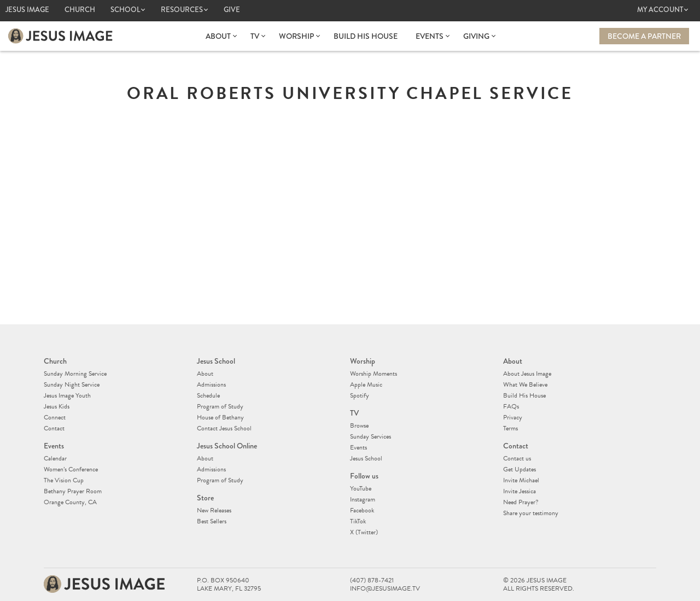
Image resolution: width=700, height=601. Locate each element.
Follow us (364, 476)
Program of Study (220, 406)
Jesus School (216, 361)
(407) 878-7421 (372, 580)
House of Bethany (220, 417)
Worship (296, 36)
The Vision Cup (64, 480)
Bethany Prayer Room (73, 491)
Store (205, 498)
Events (430, 36)
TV (255, 36)
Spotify (360, 395)
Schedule (208, 395)
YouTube (361, 488)
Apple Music (366, 384)
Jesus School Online (227, 446)
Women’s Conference (71, 469)
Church (80, 10)
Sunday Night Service (72, 384)
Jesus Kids (57, 406)
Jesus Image (27, 10)
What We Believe (525, 384)
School (125, 10)
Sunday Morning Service (75, 374)
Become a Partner (644, 36)
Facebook (362, 510)
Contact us (517, 458)
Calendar (55, 458)
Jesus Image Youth (67, 395)
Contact (54, 428)
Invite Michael (521, 480)
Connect (55, 417)
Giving (476, 36)
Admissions (211, 384)
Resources (182, 10)
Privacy (513, 417)
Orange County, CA (70, 502)
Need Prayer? (521, 502)
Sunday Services (371, 436)
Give (232, 10)
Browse (359, 425)
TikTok (358, 521)
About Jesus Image (527, 374)
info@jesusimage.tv (385, 589)
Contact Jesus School (224, 428)
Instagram (363, 499)
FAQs (511, 406)
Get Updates (520, 469)
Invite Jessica (520, 491)
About (218, 36)
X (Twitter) (364, 532)
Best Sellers (212, 521)
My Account (660, 10)
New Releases (214, 510)
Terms (511, 428)
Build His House (366, 36)
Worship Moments (374, 374)
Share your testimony (531, 513)
